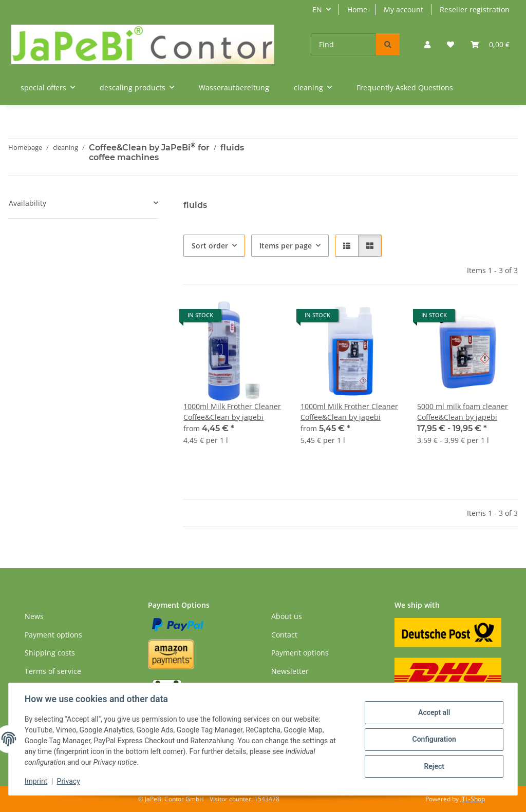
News (34, 616)
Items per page (286, 246)
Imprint (36, 781)
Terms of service (53, 671)
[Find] (344, 44)
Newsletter (290, 671)
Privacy (69, 781)
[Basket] (490, 44)
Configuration (433, 739)
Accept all (434, 713)
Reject (434, 766)
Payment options (53, 635)
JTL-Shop (473, 799)
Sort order (210, 246)
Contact (284, 635)
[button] (427, 44)
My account (403, 9)
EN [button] (317, 9)
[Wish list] (450, 44)
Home (357, 9)
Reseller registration (475, 9)
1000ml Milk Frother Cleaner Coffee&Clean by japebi (232, 412)
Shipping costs (50, 653)
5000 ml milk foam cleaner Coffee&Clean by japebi (463, 412)
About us (287, 616)
